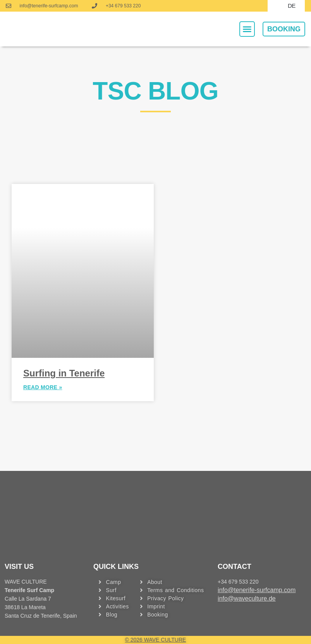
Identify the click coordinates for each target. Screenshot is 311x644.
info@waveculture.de (247, 598)
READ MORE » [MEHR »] (43, 387)
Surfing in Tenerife (64, 373)
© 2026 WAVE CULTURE (156, 640)
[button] (247, 29)
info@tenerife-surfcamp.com (257, 590)
